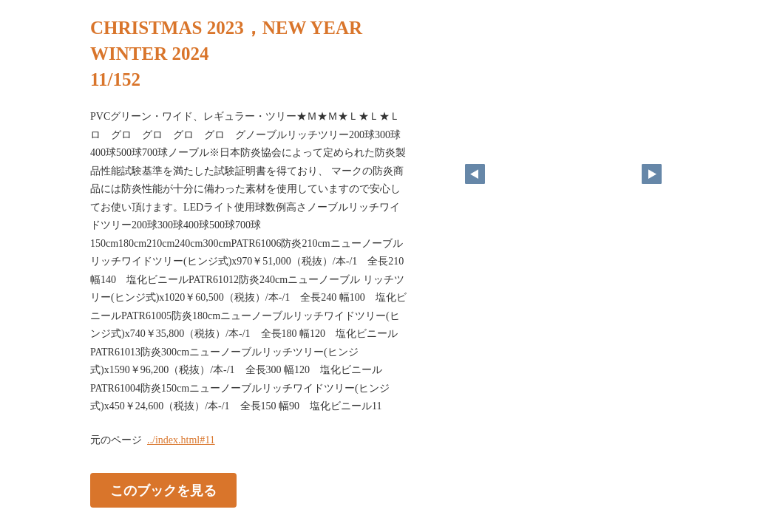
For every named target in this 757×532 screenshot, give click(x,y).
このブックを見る (163, 490)
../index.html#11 (181, 440)
